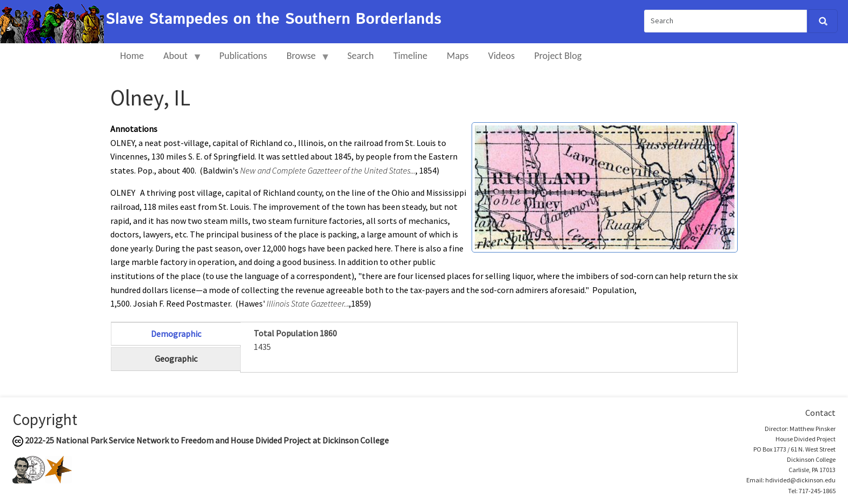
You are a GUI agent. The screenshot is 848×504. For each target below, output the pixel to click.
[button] (605, 186)
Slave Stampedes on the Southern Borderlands (273, 19)
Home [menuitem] (132, 56)
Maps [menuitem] (458, 56)
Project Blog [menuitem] (558, 56)
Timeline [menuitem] (410, 56)
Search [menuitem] (360, 56)
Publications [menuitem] (243, 56)
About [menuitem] (178, 60)
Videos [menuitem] (502, 56)
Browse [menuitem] (304, 60)
